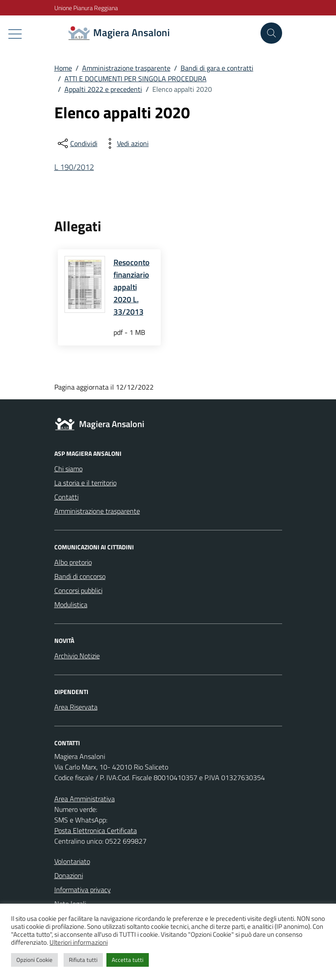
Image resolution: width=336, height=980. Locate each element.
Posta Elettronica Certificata (96, 830)
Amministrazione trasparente (97, 511)
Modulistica (71, 605)
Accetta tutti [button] (128, 960)
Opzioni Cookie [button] (34, 960)
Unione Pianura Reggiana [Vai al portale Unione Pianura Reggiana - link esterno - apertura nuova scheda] (86, 8)
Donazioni (69, 875)
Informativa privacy (83, 890)
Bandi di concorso (80, 576)
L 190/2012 (74, 167)
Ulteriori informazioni (79, 942)
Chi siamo (68, 469)
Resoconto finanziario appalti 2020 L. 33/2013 (132, 287)
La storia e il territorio (85, 483)
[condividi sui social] (77, 143)
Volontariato (72, 861)
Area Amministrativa (85, 799)
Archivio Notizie (77, 656)
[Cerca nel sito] (271, 33)
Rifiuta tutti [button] (83, 960)
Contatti (66, 497)
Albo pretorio (73, 562)
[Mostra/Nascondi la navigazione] (15, 34)
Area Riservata (76, 707)
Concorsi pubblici (78, 590)
